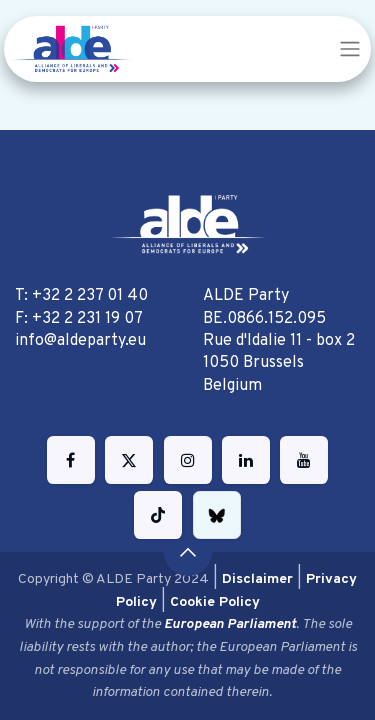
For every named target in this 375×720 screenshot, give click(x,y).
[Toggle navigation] (350, 49)
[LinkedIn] (246, 460)
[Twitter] (129, 460)
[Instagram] (188, 460)
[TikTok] (158, 515)
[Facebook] (71, 460)
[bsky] (217, 515)
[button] (188, 552)
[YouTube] (304, 460)
